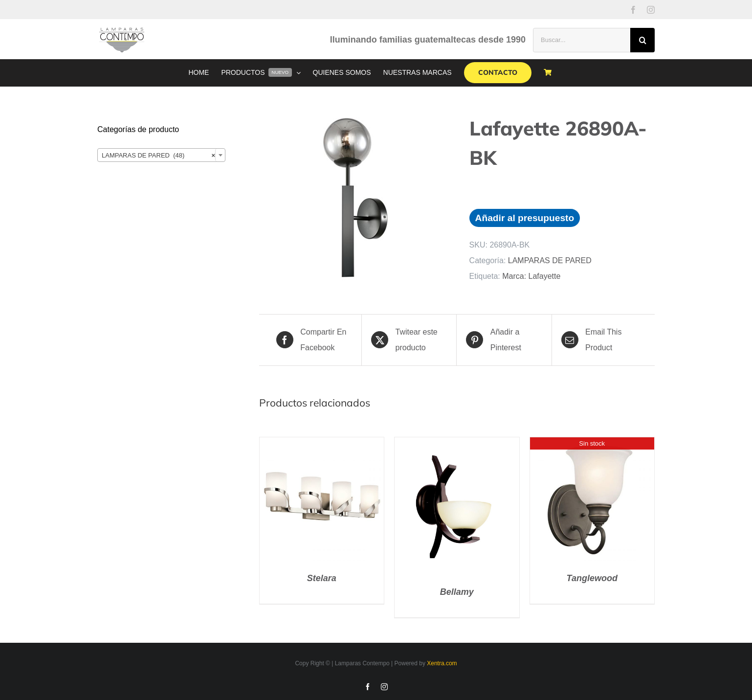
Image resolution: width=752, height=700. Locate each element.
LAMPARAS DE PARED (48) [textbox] (158, 156)
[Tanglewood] (592, 445)
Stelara (322, 578)
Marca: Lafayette (531, 276)
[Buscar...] (582, 40)
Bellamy (457, 592)
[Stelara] (322, 445)
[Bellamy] (457, 445)
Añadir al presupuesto (525, 218)
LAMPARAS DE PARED (550, 260)
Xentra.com (442, 663)
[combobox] (161, 155)
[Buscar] (642, 40)
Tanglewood (592, 578)
